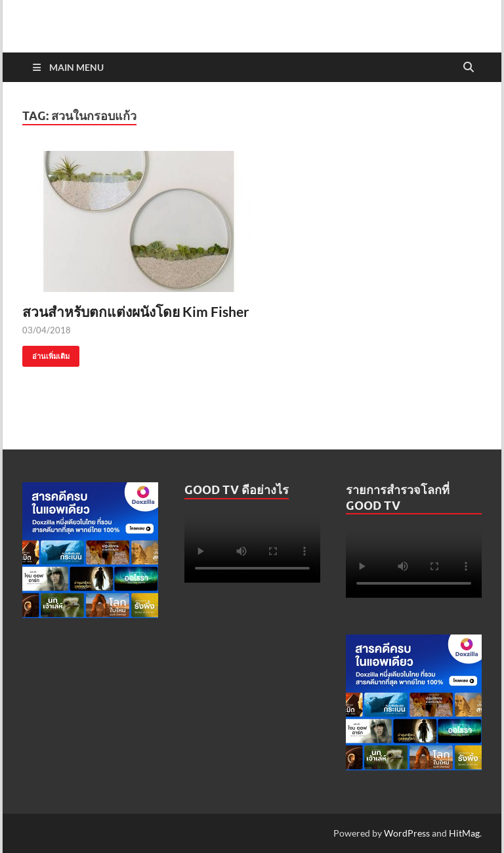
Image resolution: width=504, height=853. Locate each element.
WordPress (407, 833)
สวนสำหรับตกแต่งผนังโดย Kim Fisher (136, 311)
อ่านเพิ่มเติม (46, 353)
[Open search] (469, 68)
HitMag (464, 833)
